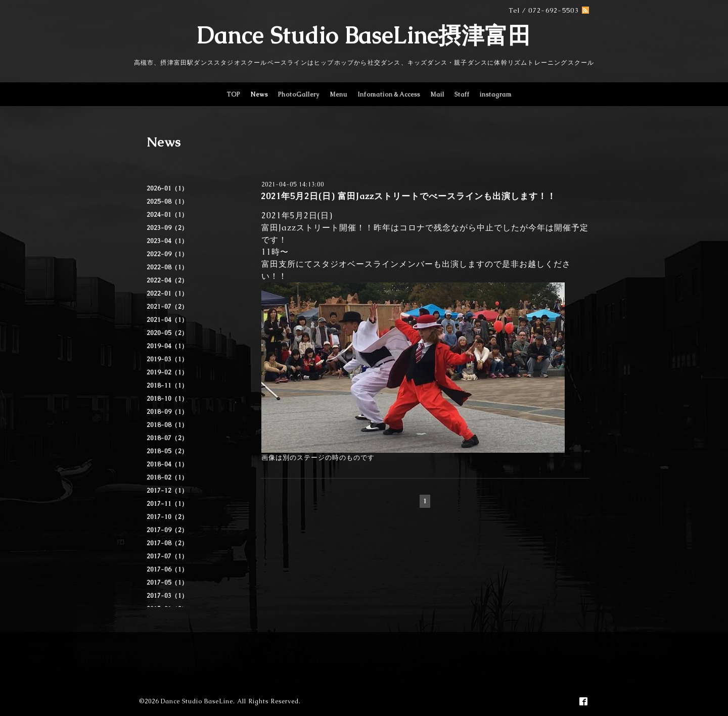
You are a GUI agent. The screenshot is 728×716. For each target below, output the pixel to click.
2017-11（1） (167, 504)
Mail (437, 94)
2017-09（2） (167, 530)
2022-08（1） (167, 267)
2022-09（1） (167, 254)
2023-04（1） (167, 241)
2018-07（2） (167, 438)
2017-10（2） (167, 517)
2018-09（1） (167, 412)
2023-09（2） (167, 228)
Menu (338, 94)
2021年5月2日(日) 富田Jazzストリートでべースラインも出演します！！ (408, 196)
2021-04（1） (167, 320)
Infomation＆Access (389, 94)
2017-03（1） (167, 596)
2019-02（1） (167, 372)
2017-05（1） (167, 583)
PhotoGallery (299, 94)
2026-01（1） (167, 188)
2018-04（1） (167, 464)
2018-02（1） (167, 478)
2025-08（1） (167, 202)
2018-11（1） (167, 386)
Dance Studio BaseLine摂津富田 (364, 35)
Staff (462, 94)
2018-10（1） (167, 399)
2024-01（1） (167, 215)
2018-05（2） (167, 451)
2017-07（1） (167, 556)
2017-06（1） (167, 569)
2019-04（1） (167, 346)
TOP (233, 94)
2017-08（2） (167, 543)
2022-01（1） (167, 294)
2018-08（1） (167, 425)
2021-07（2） (167, 307)
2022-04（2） (167, 280)
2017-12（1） (167, 491)
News (259, 94)
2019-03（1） (167, 359)
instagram (496, 94)
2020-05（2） (167, 333)
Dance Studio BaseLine (197, 701)
